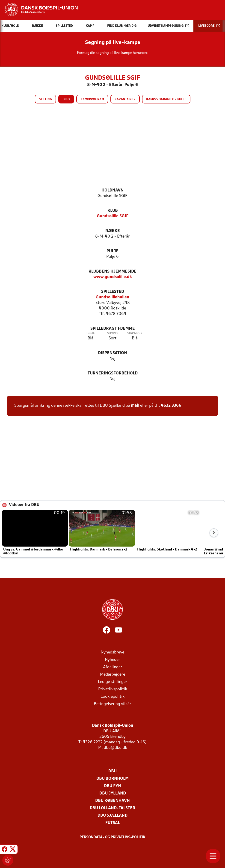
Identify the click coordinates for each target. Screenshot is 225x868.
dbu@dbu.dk (115, 748)
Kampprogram (92, 99)
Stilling (45, 99)
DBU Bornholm (112, 779)
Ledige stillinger (113, 682)
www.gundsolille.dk (113, 277)
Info (66, 99)
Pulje (112, 251)
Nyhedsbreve (112, 652)
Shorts (113, 334)
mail (135, 406)
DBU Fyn (112, 786)
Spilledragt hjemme (113, 329)
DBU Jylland (113, 793)
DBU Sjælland (112, 816)
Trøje (90, 334)
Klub (113, 211)
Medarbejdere (113, 675)
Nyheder (112, 660)
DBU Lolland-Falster (112, 808)
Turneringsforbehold (113, 373)
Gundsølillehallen (112, 297)
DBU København (112, 801)
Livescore (209, 26)
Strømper (135, 334)
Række (113, 231)
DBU (112, 771)
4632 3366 (171, 406)
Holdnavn (112, 190)
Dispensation (112, 353)
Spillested (113, 292)
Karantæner (125, 99)
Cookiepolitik (112, 697)
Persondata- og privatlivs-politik (112, 837)
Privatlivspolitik (113, 689)
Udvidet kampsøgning (168, 26)
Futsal (113, 823)
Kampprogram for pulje (166, 99)
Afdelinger (113, 667)
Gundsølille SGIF (113, 216)
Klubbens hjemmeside (112, 272)
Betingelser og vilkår (112, 704)
